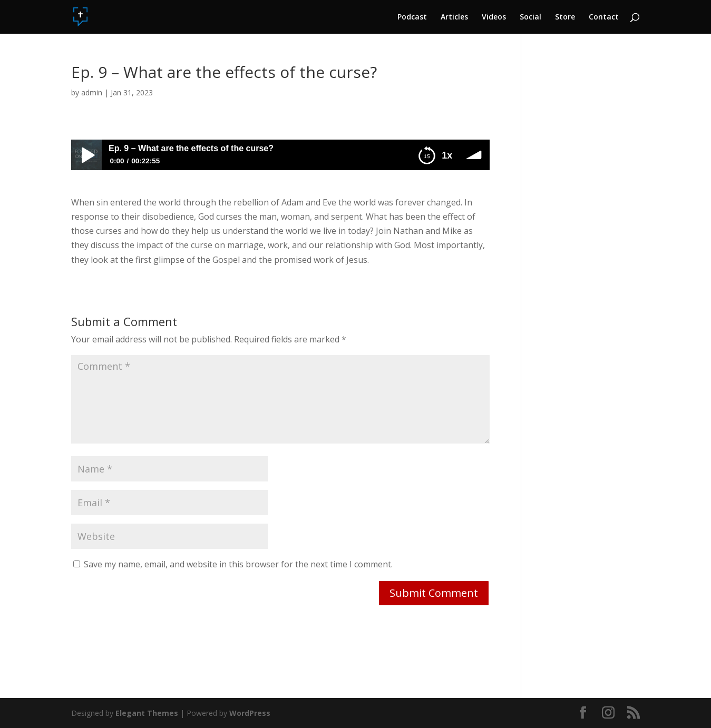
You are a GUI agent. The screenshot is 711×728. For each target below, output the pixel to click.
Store (565, 17)
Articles (454, 17)
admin (92, 92)
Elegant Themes (147, 713)
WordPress (250, 713)
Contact (604, 17)
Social (530, 17)
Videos (494, 17)
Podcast (412, 17)
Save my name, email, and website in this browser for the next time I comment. (238, 564)
